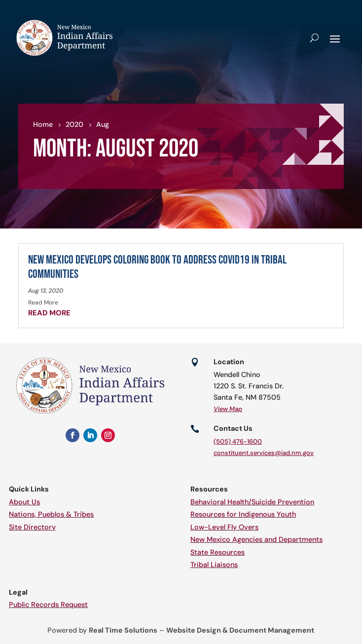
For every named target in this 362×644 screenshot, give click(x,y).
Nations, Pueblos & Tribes (51, 514)
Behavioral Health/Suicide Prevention (252, 502)
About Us (24, 502)
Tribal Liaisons (214, 565)
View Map (228, 409)
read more (49, 313)
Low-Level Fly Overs (224, 527)
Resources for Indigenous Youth (243, 514)
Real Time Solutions (123, 630)
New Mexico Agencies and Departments (256, 539)
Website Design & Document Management (240, 630)
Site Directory (32, 527)
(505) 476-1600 (238, 441)
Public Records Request (48, 605)
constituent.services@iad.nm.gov (264, 453)
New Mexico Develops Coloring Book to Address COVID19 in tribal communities (157, 267)
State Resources (217, 552)
